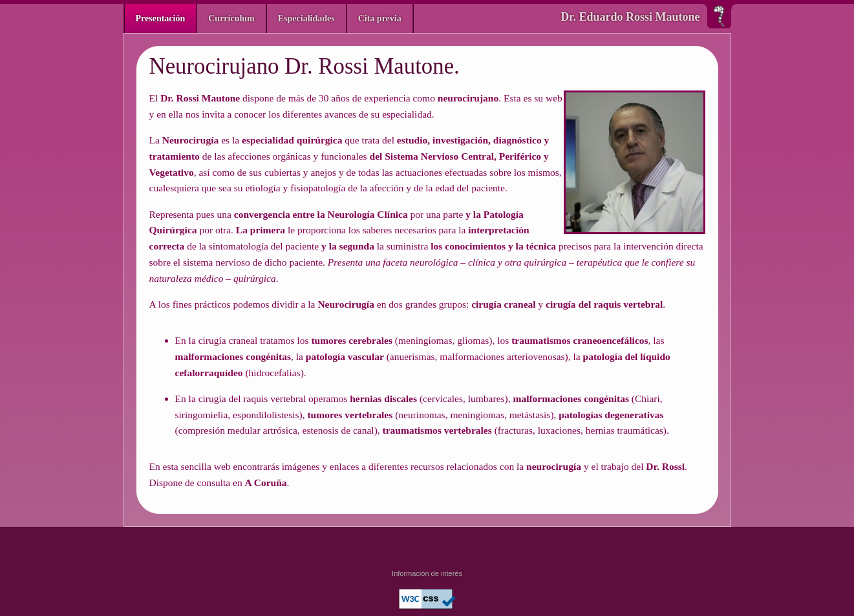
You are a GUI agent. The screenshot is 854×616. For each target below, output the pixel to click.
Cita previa (380, 18)
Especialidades (306, 18)
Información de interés (427, 573)
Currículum (231, 18)
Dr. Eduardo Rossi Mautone (630, 17)
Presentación (161, 18)
